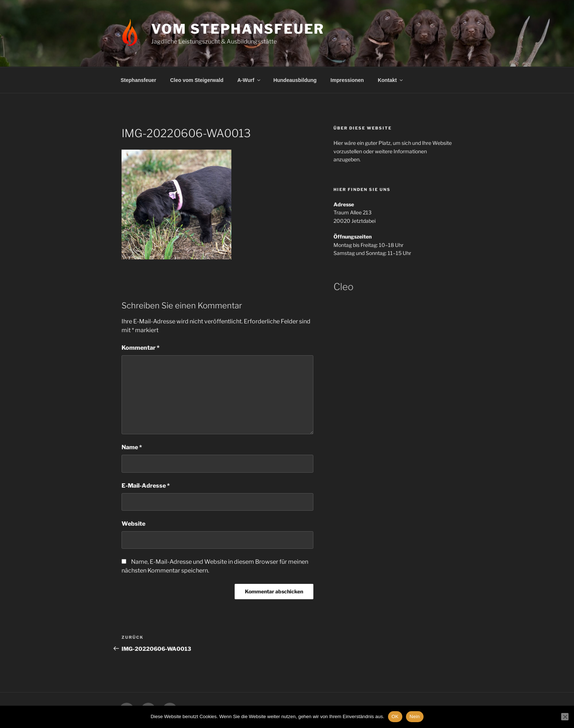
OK (395, 716)
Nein (415, 716)
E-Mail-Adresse (146, 486)
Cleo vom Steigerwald (197, 80)
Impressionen (347, 80)
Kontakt (391, 80)
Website (133, 524)
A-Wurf (249, 80)
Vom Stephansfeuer (238, 29)
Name (132, 447)
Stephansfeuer (139, 80)
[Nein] (565, 717)
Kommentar (141, 348)
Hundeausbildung (295, 80)
